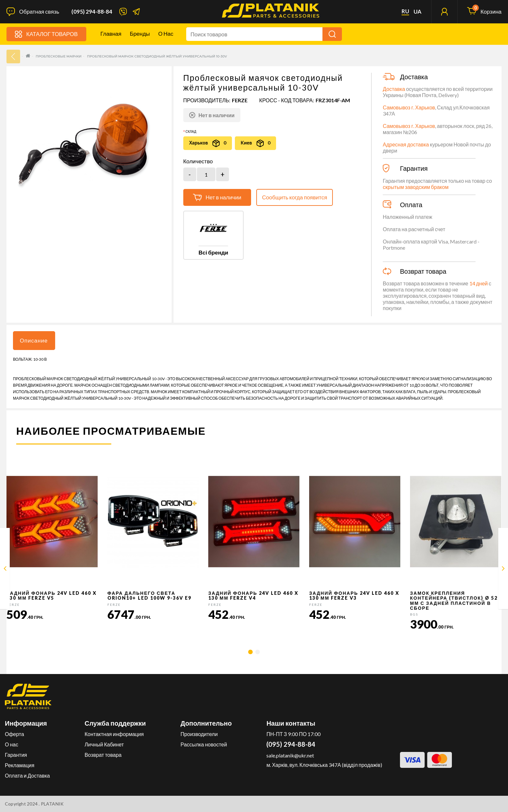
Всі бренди (213, 252)
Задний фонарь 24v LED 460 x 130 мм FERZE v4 (253, 595)
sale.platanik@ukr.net (290, 755)
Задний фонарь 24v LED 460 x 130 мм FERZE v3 (354, 595)
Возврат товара (103, 755)
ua (417, 12)
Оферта (14, 734)
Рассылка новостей (204, 744)
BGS (414, 614)
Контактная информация (114, 734)
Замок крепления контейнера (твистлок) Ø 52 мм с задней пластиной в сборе (454, 600)
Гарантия (16, 755)
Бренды (140, 34)
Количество (198, 161)
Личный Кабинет (104, 744)
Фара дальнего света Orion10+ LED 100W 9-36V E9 (149, 595)
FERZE (240, 100)
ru (405, 11)
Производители (199, 734)
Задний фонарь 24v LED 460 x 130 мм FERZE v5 (52, 595)
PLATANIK (52, 804)
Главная (111, 34)
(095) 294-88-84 (92, 12)
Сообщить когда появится (295, 197)
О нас (166, 34)
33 (13, 56)
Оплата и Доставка (27, 775)
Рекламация (20, 765)
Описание (34, 340)
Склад (191, 131)
